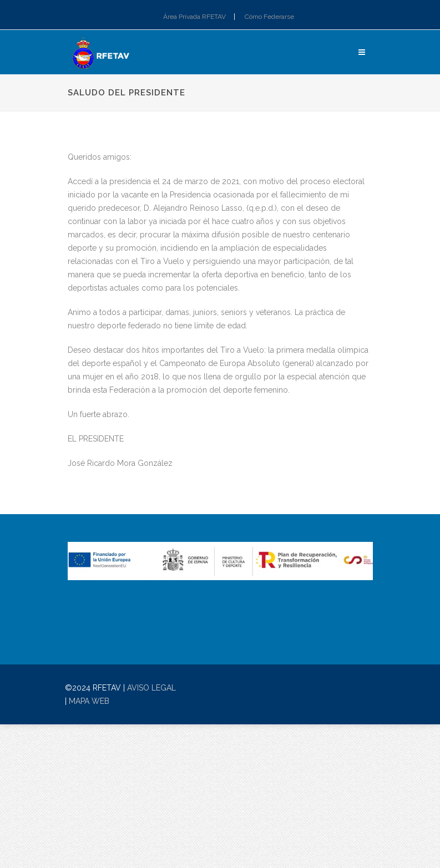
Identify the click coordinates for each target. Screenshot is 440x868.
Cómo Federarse (269, 17)
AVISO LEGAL (151, 688)
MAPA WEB (89, 701)
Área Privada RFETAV (194, 17)
